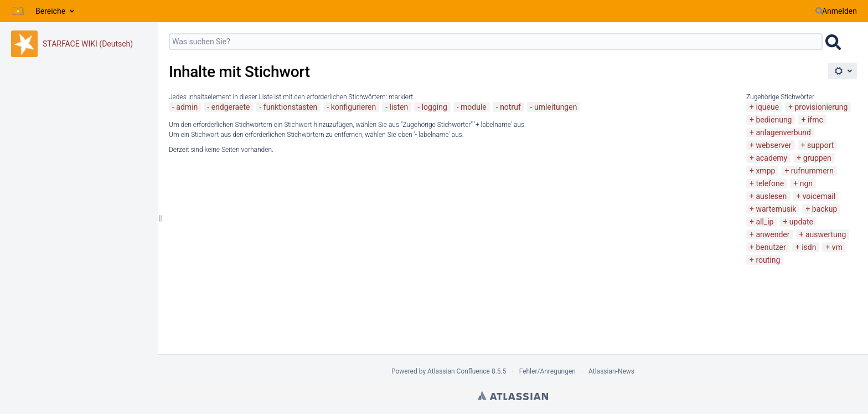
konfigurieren (354, 107)
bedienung (774, 120)
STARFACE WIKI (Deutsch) (88, 44)
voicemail (819, 196)
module (474, 107)
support (820, 145)
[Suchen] (819, 11)
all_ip (764, 222)
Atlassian (513, 396)
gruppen (817, 158)
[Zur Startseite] (18, 11)
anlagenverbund (783, 132)
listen (399, 107)
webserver (773, 145)
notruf (510, 107)
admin (187, 107)
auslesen (771, 196)
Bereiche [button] (50, 11)
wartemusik (776, 209)
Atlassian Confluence (459, 371)
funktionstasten (291, 107)
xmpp (765, 171)
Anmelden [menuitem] (839, 11)
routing (768, 260)
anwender (773, 234)
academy (771, 158)
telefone (770, 183)
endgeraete (231, 107)
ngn (806, 183)
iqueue (767, 107)
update (801, 222)
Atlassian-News (611, 371)
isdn (809, 247)
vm (837, 247)
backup (825, 209)
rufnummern (812, 171)
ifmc (815, 120)
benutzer (771, 247)
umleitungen (556, 107)
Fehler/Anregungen (547, 371)
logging (435, 107)
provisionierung (821, 107)
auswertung (826, 234)
